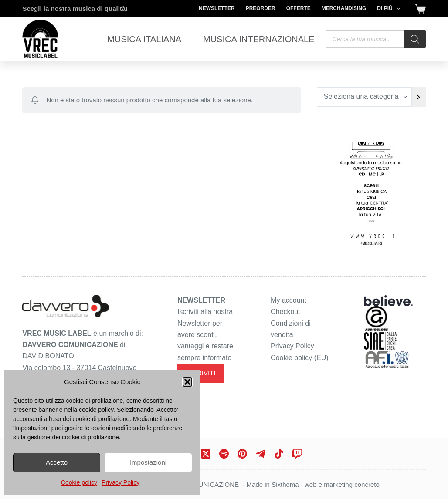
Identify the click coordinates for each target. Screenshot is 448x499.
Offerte (299, 8)
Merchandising (344, 8)
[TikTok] (279, 454)
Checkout (285, 312)
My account (288, 300)
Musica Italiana (144, 39)
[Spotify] (224, 454)
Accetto (57, 462)
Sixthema (285, 484)
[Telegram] (261, 454)
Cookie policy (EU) (299, 358)
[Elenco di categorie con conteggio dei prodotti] (365, 97)
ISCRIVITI (201, 373)
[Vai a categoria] (419, 97)
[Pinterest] (242, 454)
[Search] (415, 39)
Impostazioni (148, 462)
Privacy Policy (120, 482)
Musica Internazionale (259, 39)
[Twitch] (297, 454)
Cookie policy (79, 482)
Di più (390, 9)
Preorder (261, 8)
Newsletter (217, 8)
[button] (187, 382)
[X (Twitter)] (206, 454)
